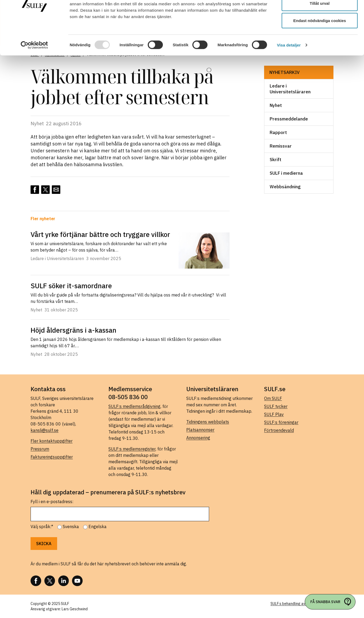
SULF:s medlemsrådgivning (134, 406)
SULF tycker (276, 406)
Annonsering (198, 438)
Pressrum (40, 449)
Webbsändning (285, 187)
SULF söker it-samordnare (74, 286)
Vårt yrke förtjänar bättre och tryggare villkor (100, 234)
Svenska (71, 527)
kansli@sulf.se (45, 430)
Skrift (276, 160)
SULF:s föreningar (281, 422)
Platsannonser (200, 430)
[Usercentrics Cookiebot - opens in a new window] (34, 73)
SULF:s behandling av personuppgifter (302, 604)
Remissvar (281, 146)
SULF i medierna (286, 173)
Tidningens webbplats (208, 422)
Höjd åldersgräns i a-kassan (73, 330)
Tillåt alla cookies (320, 14)
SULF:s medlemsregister (132, 449)
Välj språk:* (42, 527)
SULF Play (274, 414)
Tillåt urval (320, 32)
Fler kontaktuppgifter (52, 441)
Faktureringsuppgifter (52, 457)
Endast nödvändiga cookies (320, 49)
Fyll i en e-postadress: (52, 502)
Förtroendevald (279, 430)
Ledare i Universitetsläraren (290, 89)
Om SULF (273, 398)
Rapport (278, 132)
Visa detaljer (289, 73)
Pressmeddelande (289, 119)
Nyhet (276, 105)
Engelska (98, 527)
